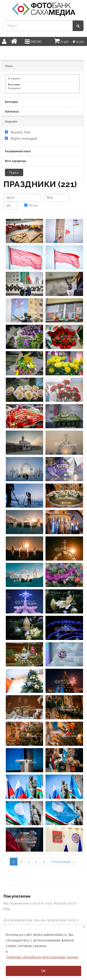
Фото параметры (16, 161)
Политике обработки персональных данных (42, 957)
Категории (11, 102)
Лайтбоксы (12, 112)
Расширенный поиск (18, 151)
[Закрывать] (84, 927)
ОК (43, 971)
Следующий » (62, 862)
